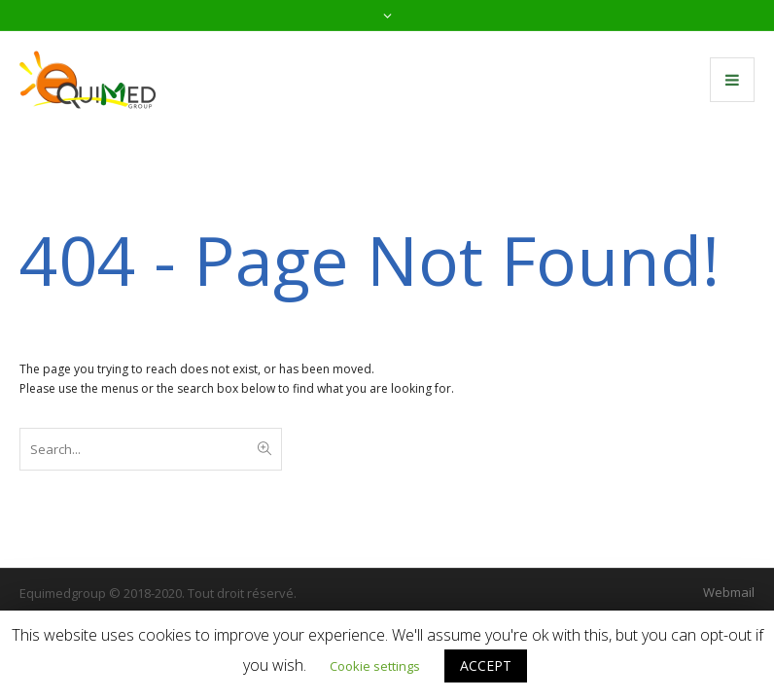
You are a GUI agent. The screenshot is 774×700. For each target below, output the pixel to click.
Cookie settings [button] (375, 666)
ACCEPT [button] (486, 665)
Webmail (729, 592)
